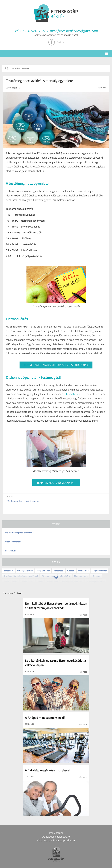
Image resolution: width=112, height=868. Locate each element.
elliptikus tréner (100, 571)
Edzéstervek (11, 551)
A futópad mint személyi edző (45, 718)
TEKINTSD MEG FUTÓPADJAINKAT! (56, 483)
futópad (71, 571)
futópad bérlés (72, 394)
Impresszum (56, 833)
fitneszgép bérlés (25, 571)
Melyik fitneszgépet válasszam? (19, 533)
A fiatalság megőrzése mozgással (48, 770)
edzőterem (9, 571)
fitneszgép (59, 571)
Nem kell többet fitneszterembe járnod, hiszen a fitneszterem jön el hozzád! (56, 606)
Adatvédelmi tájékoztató (56, 837)
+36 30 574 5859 (32, 31)
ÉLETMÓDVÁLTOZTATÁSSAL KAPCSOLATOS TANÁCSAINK (56, 365)
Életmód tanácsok (13, 542)
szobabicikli (83, 571)
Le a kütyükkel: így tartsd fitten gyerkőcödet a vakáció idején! (55, 663)
